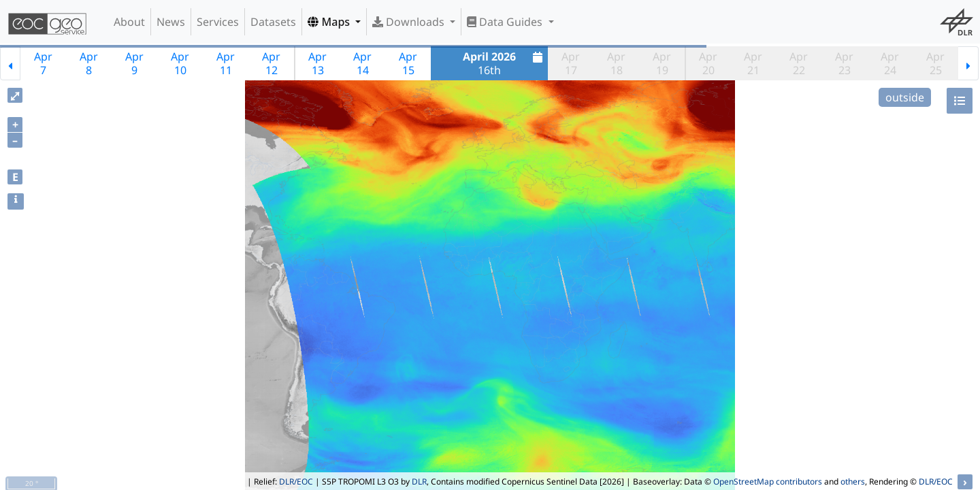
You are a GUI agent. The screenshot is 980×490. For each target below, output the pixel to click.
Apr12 (271, 63)
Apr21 (753, 63)
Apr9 (134, 63)
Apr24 (890, 63)
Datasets (273, 22)
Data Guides (506, 22)
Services (218, 22)
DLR (419, 481)
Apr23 (844, 63)
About (129, 22)
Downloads (410, 22)
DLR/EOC (296, 481)
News (171, 22)
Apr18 (616, 63)
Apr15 (408, 63)
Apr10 (180, 63)
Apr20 (708, 63)
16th (504, 63)
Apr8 (89, 63)
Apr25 (935, 63)
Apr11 (226, 63)
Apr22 (799, 63)
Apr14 (362, 63)
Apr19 (662, 63)
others (853, 481)
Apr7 (43, 63)
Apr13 (317, 63)
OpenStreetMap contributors (768, 481)
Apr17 (571, 63)
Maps (330, 22)
